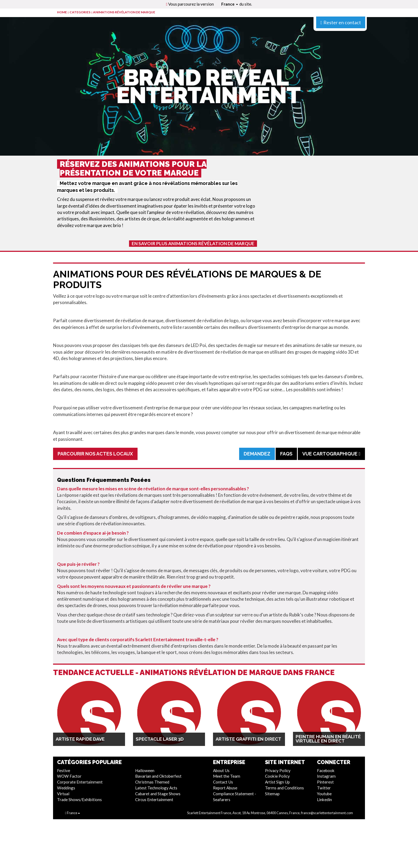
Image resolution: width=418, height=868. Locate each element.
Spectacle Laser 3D (160, 739)
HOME (62, 12)
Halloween (145, 770)
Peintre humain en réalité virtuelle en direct (328, 739)
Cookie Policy (277, 776)
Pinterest (325, 782)
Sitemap (272, 794)
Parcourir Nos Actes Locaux (95, 454)
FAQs (286, 454)
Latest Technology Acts (156, 788)
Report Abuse (225, 788)
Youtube (324, 794)
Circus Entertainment (154, 800)
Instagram (326, 776)
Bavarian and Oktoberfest (158, 776)
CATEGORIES (80, 12)
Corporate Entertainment (80, 782)
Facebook (326, 770)
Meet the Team (227, 776)
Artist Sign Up (277, 782)
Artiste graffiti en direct (248, 739)
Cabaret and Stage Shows (158, 794)
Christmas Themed (152, 782)
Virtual (63, 794)
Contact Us (223, 782)
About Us (221, 770)
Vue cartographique (331, 454)
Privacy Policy (278, 770)
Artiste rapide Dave (80, 739)
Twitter (324, 788)
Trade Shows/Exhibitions (79, 800)
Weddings (66, 788)
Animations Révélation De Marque (124, 12)
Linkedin (324, 800)
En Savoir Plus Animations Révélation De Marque (193, 243)
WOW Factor (69, 776)
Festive (64, 770)
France (230, 4)
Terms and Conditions (284, 788)
